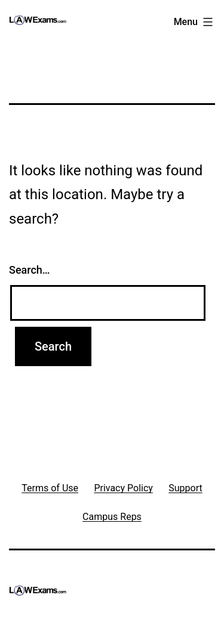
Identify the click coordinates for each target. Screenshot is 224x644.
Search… (30, 270)
